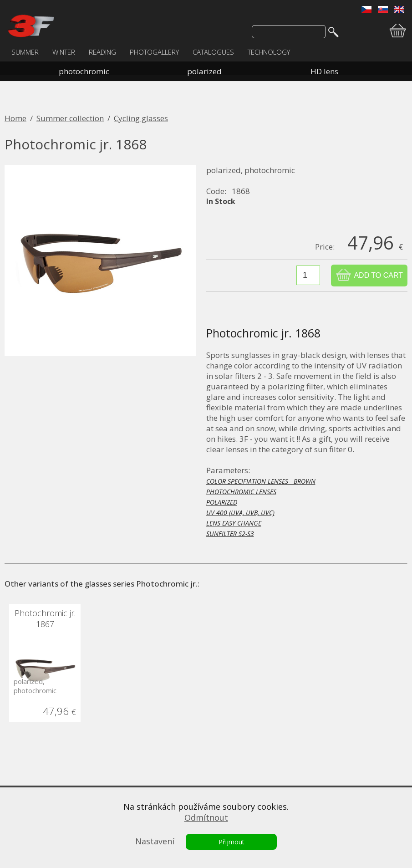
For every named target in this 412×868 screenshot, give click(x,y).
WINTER (64, 52)
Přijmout (231, 842)
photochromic (84, 71)
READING (102, 52)
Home (15, 118)
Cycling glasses (141, 118)
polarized (204, 71)
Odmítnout (206, 817)
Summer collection (70, 118)
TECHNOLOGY (269, 52)
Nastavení (155, 841)
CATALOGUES (213, 52)
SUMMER (25, 52)
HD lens (324, 71)
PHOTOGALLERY (154, 52)
